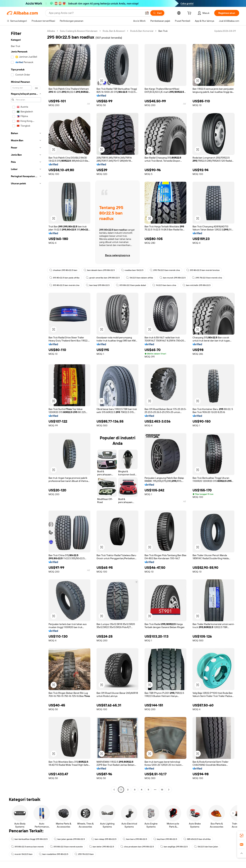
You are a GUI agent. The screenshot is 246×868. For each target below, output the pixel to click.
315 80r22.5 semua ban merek (27, 847)
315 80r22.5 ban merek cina (64, 285)
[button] (147, 13)
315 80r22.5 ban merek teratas (203, 270)
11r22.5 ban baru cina (164, 285)
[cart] (190, 13)
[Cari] (157, 13)
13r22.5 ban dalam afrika (140, 278)
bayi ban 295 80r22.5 (165, 839)
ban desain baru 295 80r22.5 (99, 270)
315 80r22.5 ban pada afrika (64, 278)
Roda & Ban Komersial (142, 31)
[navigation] (26, 411)
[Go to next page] (169, 790)
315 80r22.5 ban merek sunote (66, 847)
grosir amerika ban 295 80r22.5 (103, 278)
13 (162, 790)
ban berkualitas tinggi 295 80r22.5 (29, 839)
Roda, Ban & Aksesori (114, 31)
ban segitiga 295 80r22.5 (174, 847)
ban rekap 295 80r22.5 (104, 839)
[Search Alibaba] (95, 13)
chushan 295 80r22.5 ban (63, 270)
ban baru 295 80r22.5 (135, 839)
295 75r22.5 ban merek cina (165, 270)
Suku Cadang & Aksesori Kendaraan (79, 31)
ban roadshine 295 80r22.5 (54, 854)
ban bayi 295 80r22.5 (98, 285)
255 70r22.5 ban (84, 854)
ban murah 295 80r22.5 (173, 278)
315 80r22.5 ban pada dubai (131, 285)
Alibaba (51, 31)
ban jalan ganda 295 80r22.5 (69, 839)
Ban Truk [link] (163, 31)
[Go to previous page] (114, 790)
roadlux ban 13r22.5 (132, 270)
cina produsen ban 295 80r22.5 (137, 847)
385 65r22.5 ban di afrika (197, 839)
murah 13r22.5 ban (22, 854)
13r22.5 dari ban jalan (206, 847)
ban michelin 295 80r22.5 (197, 285)
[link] (242, 836)
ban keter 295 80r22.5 (102, 847)
